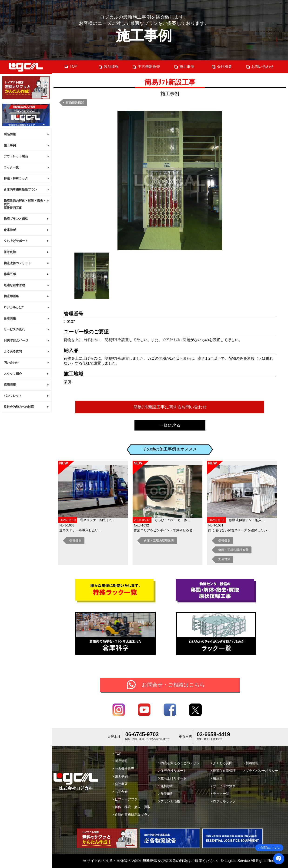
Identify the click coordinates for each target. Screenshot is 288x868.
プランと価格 (169, 801)
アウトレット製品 (16, 156)
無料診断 (166, 786)
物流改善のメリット (17, 263)
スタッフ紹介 (13, 374)
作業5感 (165, 794)
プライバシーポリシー (261, 771)
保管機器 (75, 541)
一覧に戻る (170, 425)
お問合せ (120, 792)
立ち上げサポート (16, 241)
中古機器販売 (146, 67)
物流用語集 (11, 296)
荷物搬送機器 (75, 103)
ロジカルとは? (14, 307)
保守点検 (10, 252)
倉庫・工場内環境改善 (159, 541)
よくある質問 (13, 351)
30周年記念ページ (16, 340)
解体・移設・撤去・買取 (132, 807)
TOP (71, 66)
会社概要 (222, 67)
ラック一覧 (11, 167)
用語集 (217, 778)
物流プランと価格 (16, 219)
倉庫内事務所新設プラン (20, 189)
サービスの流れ (14, 329)
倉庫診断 (10, 230)
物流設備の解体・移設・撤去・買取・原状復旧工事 (25, 204)
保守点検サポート (172, 771)
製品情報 (10, 134)
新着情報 (10, 318)
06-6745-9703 (142, 734)
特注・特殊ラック (16, 178)
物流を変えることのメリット (181, 763)
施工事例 (10, 145)
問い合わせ (11, 363)
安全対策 (224, 559)
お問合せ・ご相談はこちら (173, 685)
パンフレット (13, 396)
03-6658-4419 (213, 734)
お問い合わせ (260, 67)
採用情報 (10, 385)
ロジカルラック (223, 801)
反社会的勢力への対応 (19, 407)
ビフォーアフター (127, 799)
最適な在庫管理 (14, 285)
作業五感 (10, 274)
